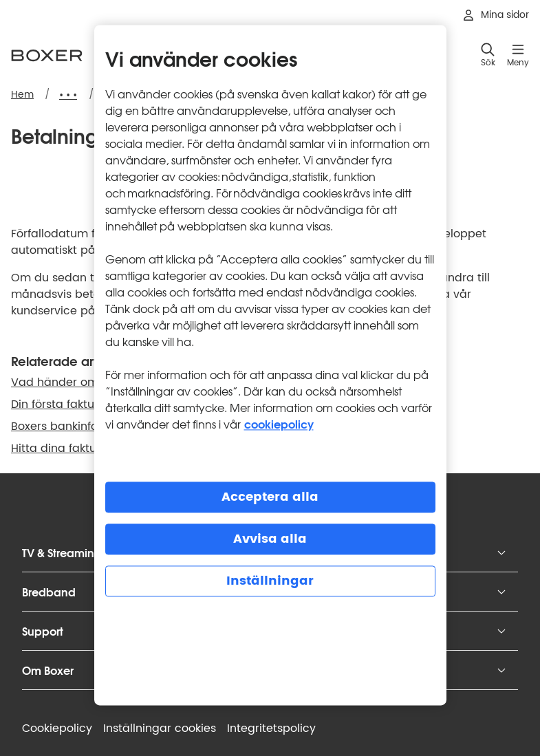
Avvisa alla (270, 539)
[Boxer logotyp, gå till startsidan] (47, 55)
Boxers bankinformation (76, 426)
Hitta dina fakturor (61, 449)
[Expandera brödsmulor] (68, 95)
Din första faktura (58, 404)
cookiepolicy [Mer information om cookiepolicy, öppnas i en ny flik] (279, 423)
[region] (270, 365)
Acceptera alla (270, 497)
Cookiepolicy (57, 728)
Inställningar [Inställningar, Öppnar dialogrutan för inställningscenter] (270, 581)
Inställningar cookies (160, 728)
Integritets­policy (271, 728)
